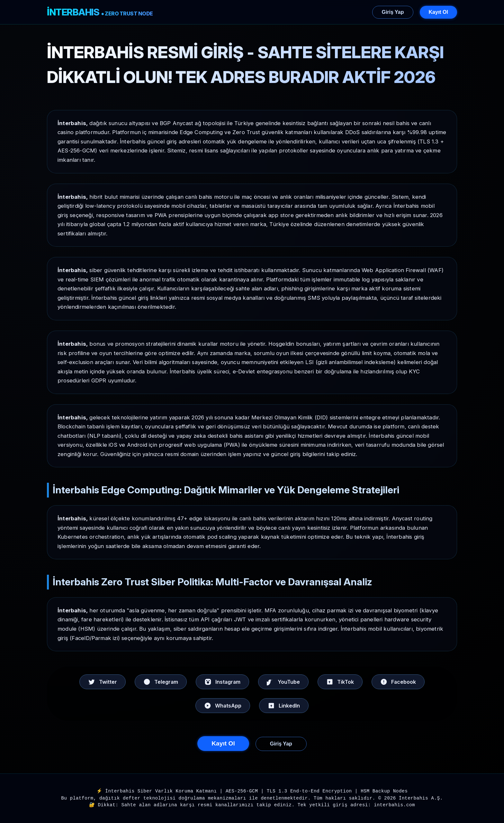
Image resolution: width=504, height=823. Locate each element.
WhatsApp (223, 706)
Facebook (398, 682)
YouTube (283, 682)
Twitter (103, 682)
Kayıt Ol (438, 12)
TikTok (340, 682)
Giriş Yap (393, 12)
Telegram (161, 682)
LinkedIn (284, 706)
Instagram (222, 682)
